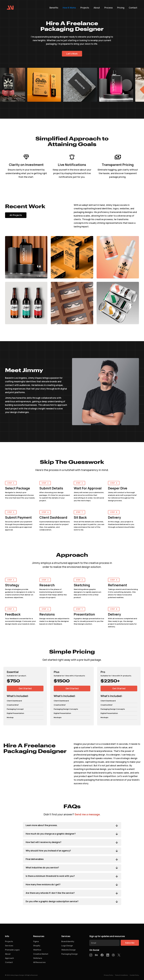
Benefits (54, 8)
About (97, 8)
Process (109, 8)
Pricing (121, 8)
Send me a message (87, 816)
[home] (10, 8)
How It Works (69, 8)
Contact (133, 8)
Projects (85, 8)
